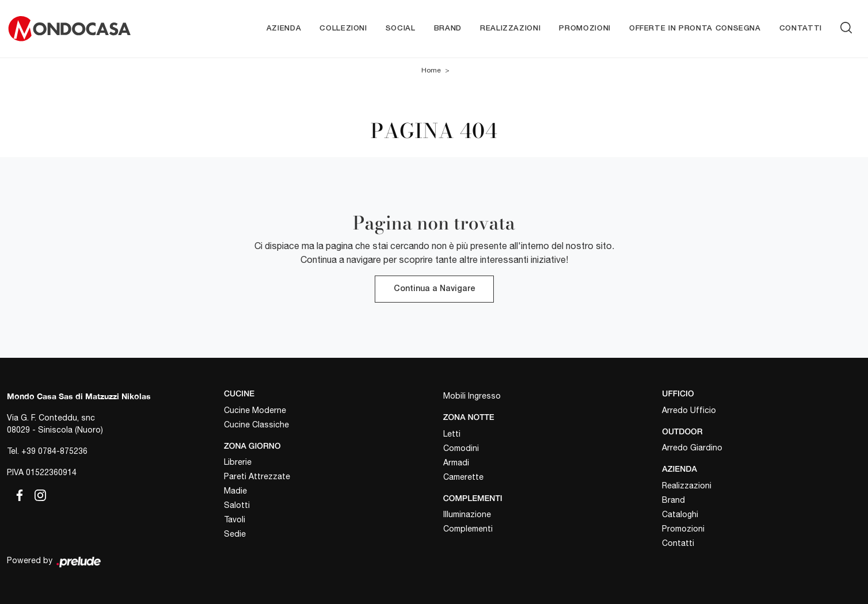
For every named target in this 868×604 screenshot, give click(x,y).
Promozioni (585, 28)
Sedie (235, 534)
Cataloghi (680, 514)
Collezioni (343, 28)
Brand (448, 28)
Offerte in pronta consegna (695, 28)
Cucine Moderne (255, 410)
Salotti (237, 505)
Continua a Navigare (434, 289)
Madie (235, 491)
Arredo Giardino (692, 448)
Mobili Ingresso (472, 396)
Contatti (801, 28)
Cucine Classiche (256, 425)
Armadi (456, 462)
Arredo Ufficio (689, 410)
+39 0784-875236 (54, 451)
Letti (452, 434)
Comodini (461, 448)
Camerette (463, 477)
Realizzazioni (510, 28)
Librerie (238, 462)
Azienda (284, 28)
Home (431, 70)
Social (401, 28)
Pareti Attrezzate (257, 476)
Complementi (468, 529)
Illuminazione (467, 514)
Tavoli (235, 519)
